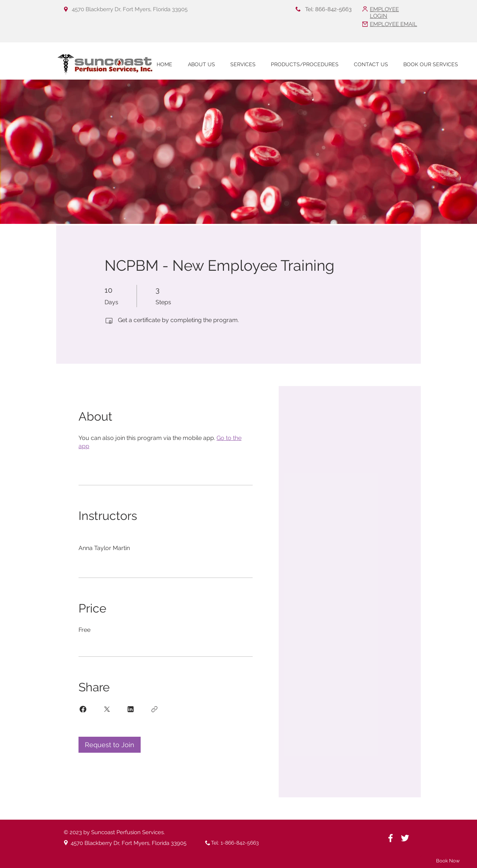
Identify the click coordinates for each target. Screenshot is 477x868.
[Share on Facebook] (83, 709)
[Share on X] (107, 709)
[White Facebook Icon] (390, 838)
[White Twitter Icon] (405, 838)
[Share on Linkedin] (131, 709)
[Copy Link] (154, 709)
